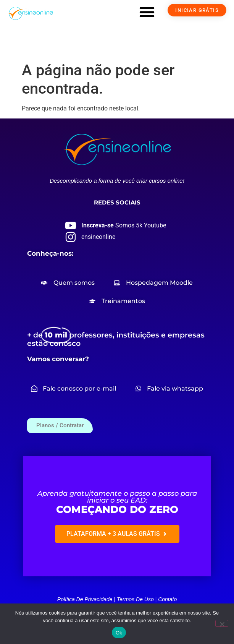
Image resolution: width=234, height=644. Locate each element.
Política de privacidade (85, 599)
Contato (167, 599)
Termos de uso (135, 599)
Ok (119, 633)
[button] (147, 12)
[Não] (222, 623)
